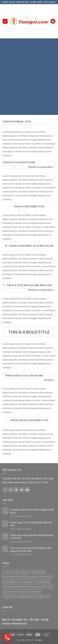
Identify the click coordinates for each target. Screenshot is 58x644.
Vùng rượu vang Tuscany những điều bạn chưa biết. (32, 536)
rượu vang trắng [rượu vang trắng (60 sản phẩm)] (42, 582)
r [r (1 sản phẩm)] (4, 572)
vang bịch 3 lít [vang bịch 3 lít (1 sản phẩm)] (9, 596)
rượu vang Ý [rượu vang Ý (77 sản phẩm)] (47, 586)
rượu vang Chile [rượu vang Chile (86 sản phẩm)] (45, 577)
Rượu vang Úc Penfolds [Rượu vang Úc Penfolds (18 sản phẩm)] (13, 577)
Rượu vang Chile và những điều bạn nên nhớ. (31, 524)
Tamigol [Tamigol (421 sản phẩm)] (21, 592)
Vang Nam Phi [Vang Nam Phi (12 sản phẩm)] (43, 596)
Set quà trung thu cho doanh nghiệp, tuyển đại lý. (32, 511)
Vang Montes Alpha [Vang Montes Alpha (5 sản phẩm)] (26, 596)
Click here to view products (42, 167)
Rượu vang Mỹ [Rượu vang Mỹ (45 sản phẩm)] (10, 582)
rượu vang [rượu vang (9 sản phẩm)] (31, 577)
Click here (50, 380)
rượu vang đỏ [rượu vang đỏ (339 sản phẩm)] (9, 592)
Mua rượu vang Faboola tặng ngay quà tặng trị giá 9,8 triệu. (31, 549)
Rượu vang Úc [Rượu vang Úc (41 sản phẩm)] (32, 586)
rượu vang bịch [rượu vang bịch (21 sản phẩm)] (22, 572)
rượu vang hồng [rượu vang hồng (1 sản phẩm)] (38, 572)
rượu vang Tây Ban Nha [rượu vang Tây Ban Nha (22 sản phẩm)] (13, 586)
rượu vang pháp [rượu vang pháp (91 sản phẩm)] (26, 582)
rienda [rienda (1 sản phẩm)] (10, 572)
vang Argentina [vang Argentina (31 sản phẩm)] (34, 592)
